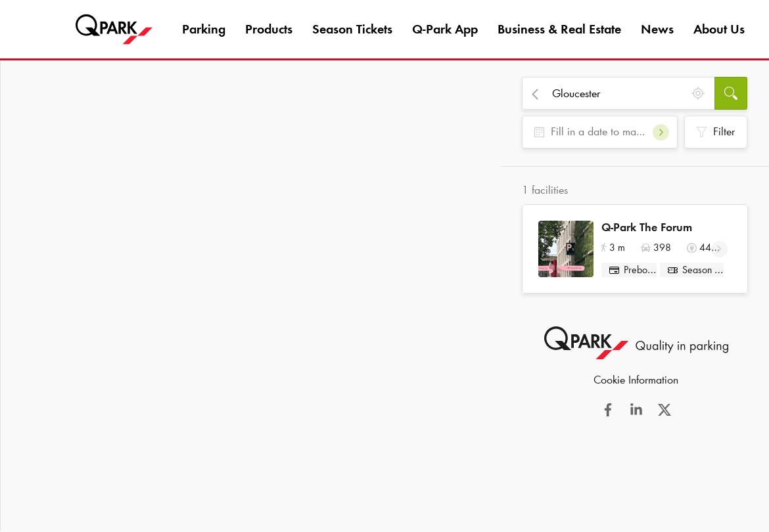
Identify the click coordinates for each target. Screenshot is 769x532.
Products (269, 29)
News (657, 29)
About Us (719, 29)
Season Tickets (352, 29)
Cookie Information (636, 384)
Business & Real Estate (559, 29)
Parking (204, 29)
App (445, 29)
